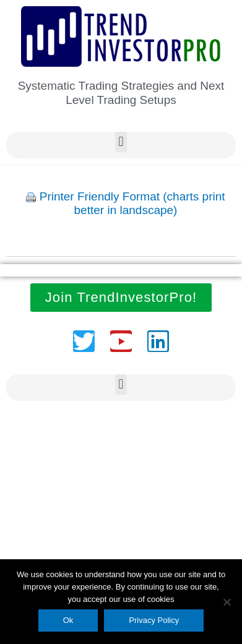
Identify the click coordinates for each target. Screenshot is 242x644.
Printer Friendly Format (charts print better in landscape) (132, 204)
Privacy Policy (154, 620)
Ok (68, 620)
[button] (121, 142)
